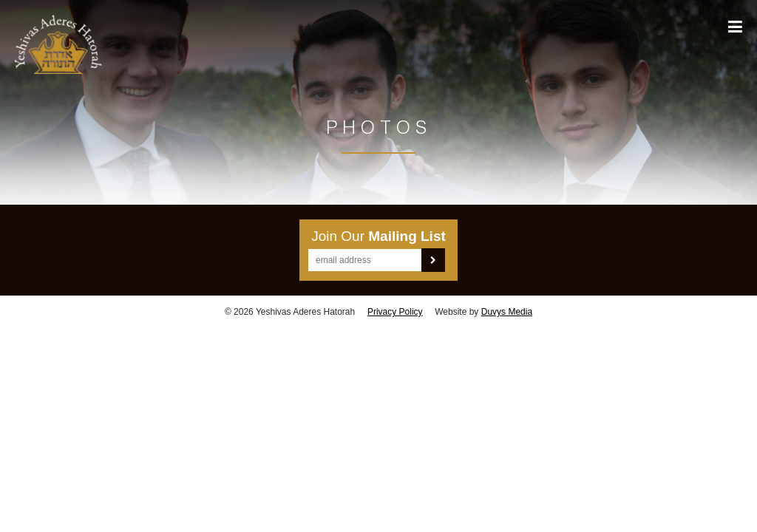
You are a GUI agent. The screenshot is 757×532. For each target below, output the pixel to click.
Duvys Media (507, 312)
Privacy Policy (395, 312)
